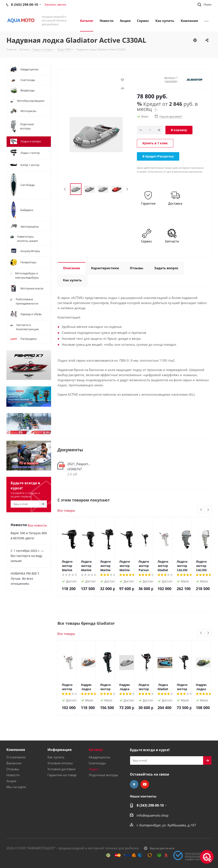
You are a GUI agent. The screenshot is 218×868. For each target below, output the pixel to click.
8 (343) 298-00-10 (150, 805)
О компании (16, 757)
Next (127, 189)
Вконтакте (134, 784)
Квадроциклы (100, 757)
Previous (65, 189)
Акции (11, 781)
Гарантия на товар (62, 775)
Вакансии (14, 763)
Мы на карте (16, 787)
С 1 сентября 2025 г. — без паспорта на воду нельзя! (27, 556)
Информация (60, 750)
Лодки (94, 769)
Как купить (56, 757)
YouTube (145, 784)
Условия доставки (62, 769)
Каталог (96, 750)
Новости (13, 775)
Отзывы (13, 769)
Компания (16, 750)
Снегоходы (97, 763)
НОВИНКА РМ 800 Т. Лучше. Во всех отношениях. (25, 578)
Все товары (66, 510)
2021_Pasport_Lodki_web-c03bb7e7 (79, 466)
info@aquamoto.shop (153, 815)
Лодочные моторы (103, 775)
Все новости (37, 525)
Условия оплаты (60, 763)
